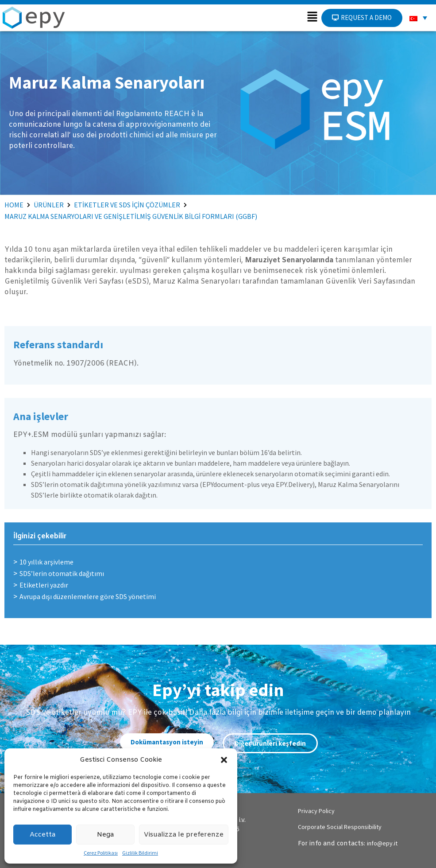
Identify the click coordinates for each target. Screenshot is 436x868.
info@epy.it (382, 843)
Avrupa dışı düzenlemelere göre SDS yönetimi (88, 596)
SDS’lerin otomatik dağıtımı (62, 573)
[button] (224, 760)
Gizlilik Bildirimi (140, 853)
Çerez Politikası (101, 853)
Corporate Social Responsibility (340, 827)
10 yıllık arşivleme (46, 562)
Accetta (42, 835)
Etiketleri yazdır (44, 585)
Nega (105, 835)
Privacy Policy (316, 811)
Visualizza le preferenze (184, 835)
